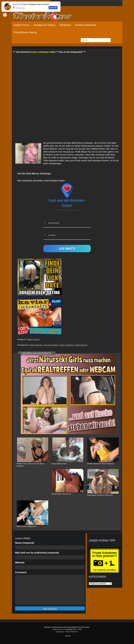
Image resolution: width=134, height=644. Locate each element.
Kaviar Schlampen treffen (43, 52)
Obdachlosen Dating (25, 32)
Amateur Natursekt (86, 25)
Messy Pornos (33, 339)
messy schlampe (66, 345)
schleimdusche (81, 345)
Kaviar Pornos (22, 25)
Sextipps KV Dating (44, 25)
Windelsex (65, 25)
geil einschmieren (51, 345)
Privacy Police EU (72, 632)
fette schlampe (36, 345)
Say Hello (53, 8)
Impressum (60, 632)
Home (68, 636)
